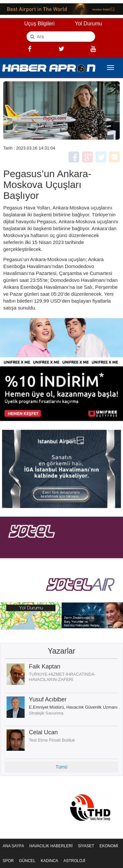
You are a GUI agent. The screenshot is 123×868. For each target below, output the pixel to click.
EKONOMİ (109, 846)
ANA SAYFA (13, 846)
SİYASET (86, 846)
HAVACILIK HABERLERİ (51, 846)
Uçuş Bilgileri (39, 24)
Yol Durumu (88, 24)
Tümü (62, 767)
